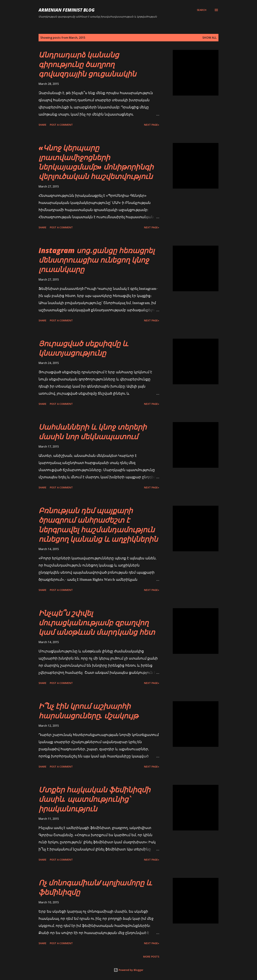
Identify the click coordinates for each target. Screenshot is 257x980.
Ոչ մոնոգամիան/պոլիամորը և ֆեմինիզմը (95, 887)
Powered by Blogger (128, 970)
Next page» (152, 125)
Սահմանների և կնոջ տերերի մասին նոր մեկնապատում (93, 432)
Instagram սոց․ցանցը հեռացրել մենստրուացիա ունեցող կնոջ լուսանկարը (97, 260)
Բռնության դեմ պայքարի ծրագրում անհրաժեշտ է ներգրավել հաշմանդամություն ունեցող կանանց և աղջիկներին (98, 525)
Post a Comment (61, 125)
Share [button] (42, 125)
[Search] (202, 10)
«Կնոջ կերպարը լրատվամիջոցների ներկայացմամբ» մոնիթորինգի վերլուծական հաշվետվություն (96, 162)
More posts (151, 957)
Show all (210, 38)
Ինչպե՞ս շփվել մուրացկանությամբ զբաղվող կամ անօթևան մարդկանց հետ (97, 622)
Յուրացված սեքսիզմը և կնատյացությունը (83, 348)
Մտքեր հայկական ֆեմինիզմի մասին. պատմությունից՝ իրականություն (94, 799)
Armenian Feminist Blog (67, 10)
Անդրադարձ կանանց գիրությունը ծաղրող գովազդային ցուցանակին (87, 64)
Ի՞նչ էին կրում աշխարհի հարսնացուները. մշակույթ (88, 711)
